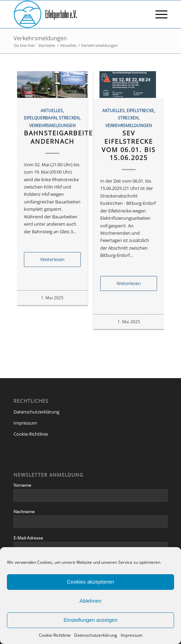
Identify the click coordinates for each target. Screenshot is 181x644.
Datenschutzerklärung (96, 635)
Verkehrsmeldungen (40, 38)
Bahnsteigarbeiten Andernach (61, 137)
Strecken (69, 118)
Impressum (132, 635)
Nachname (24, 512)
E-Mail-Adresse (28, 538)
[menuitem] (158, 14)
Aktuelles (52, 110)
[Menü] (158, 14)
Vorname (22, 485)
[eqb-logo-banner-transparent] (75, 14)
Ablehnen (90, 601)
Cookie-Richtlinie (55, 635)
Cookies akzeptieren (90, 582)
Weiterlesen (52, 259)
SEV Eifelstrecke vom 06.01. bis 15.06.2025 (129, 145)
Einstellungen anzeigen (90, 620)
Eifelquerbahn (40, 118)
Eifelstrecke (140, 110)
